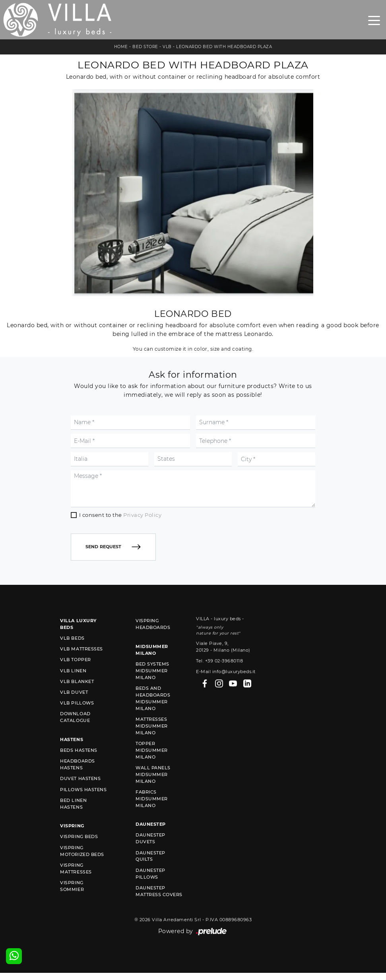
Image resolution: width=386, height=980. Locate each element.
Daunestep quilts (150, 868)
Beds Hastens (79, 762)
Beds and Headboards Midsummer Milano (153, 710)
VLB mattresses (81, 661)
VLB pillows (77, 715)
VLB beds (72, 650)
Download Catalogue (75, 729)
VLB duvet (74, 704)
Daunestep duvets (150, 850)
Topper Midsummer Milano (152, 762)
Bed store (145, 47)
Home (121, 47)
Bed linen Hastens (73, 815)
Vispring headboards (153, 636)
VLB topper (75, 671)
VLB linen (73, 682)
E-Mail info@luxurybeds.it (226, 710)
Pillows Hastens (83, 801)
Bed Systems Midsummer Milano (152, 682)
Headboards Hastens (77, 776)
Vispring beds (79, 848)
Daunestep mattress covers (159, 903)
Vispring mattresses (76, 880)
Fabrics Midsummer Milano (152, 810)
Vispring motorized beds (82, 863)
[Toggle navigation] (374, 20)
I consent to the (120, 546)
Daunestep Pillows (150, 885)
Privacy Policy (142, 546)
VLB (167, 47)
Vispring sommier (72, 898)
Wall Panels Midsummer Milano (153, 786)
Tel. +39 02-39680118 (219, 700)
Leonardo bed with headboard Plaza (224, 47)
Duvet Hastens (80, 790)
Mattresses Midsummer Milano (152, 737)
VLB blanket (77, 693)
